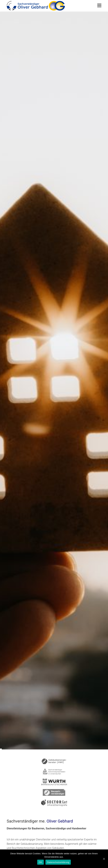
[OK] (104, 859)
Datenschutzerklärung (58, 862)
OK (40, 862)
